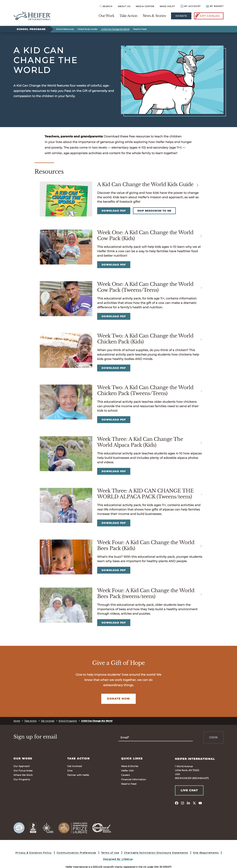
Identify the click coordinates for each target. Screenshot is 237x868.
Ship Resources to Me (154, 211)
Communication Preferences (76, 853)
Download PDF (114, 211)
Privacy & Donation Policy (34, 853)
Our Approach (22, 766)
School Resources (65, 29)
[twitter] (194, 803)
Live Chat (189, 790)
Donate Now (118, 699)
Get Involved (48, 721)
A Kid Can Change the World (115, 29)
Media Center (145, 6)
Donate (181, 16)
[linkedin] (188, 803)
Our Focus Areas (23, 771)
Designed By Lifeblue (118, 859)
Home (17, 721)
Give (70, 771)
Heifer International (195, 759)
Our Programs (22, 779)
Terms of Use (110, 853)
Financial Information (134, 779)
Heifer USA (127, 771)
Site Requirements (206, 853)
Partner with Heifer (78, 775)
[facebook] (177, 803)
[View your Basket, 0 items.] (215, 6)
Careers (125, 775)
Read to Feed (140, 29)
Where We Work (23, 775)
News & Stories (154, 16)
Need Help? (167, 6)
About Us (124, 6)
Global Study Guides (87, 29)
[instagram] (183, 803)
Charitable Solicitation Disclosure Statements (156, 853)
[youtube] (200, 803)
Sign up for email (35, 737)
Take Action (128, 16)
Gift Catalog (207, 16)
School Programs (31, 29)
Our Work (106, 16)
